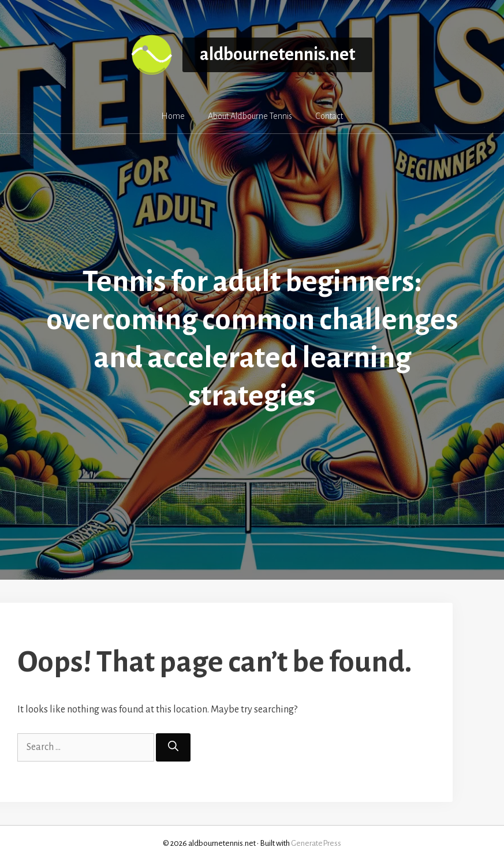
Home (173, 116)
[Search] (173, 747)
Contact (329, 116)
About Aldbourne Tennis (250, 116)
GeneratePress (316, 843)
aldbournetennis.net (277, 55)
